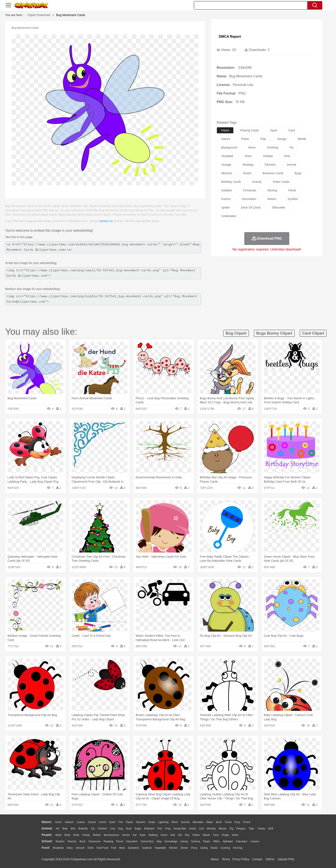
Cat (93, 829)
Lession (255, 841)
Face (216, 835)
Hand (235, 835)
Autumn (69, 822)
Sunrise (185, 822)
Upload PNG (286, 859)
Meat (122, 848)
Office (216, 841)
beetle (302, 139)
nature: (47, 822)
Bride (76, 835)
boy (187, 835)
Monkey (211, 829)
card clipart (313, 333)
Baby (67, 835)
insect (225, 130)
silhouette (278, 207)
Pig (231, 829)
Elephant (149, 829)
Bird (73, 829)
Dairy (70, 848)
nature (226, 139)
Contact (257, 859)
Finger (225, 835)
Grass (152, 822)
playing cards (250, 130)
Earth (112, 822)
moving (272, 190)
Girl (180, 835)
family (86, 835)
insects (226, 199)
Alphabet (228, 841)
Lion (202, 829)
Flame (129, 822)
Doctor (126, 835)
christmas (250, 190)
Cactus (92, 822)
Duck (129, 829)
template (227, 156)
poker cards (281, 182)
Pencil (120, 841)
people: (47, 835)
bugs (298, 173)
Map (159, 841)
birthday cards (231, 182)
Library (184, 841)
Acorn (58, 822)
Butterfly (83, 829)
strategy (248, 165)
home (164, 835)
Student (60, 841)
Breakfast (58, 848)
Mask (58, 835)
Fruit (114, 848)
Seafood (147, 848)
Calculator (242, 841)
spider (225, 207)
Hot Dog (238, 848)
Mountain (198, 822)
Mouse (223, 829)
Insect (193, 829)
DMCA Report (230, 37)
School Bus (147, 841)
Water (210, 822)
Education (132, 841)
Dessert (80, 848)
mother (97, 835)
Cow (112, 829)
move (252, 147)
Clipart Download (39, 15)
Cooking (225, 848)
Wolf (271, 829)
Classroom (94, 841)
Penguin (241, 829)
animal (292, 165)
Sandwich (133, 848)
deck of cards (251, 207)
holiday (268, 156)
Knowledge (171, 841)
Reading (109, 841)
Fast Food (102, 848)
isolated (226, 190)
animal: (47, 828)
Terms (226, 859)
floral (292, 190)
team (248, 156)
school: (47, 841)
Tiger (251, 829)
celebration (229, 216)
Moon (175, 822)
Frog (168, 829)
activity (257, 182)
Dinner (184, 848)
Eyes (143, 835)
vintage (226, 165)
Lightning (163, 822)
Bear (65, 829)
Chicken (102, 829)
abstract (227, 173)
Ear (135, 835)
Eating (204, 848)
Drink (91, 848)
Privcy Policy (241, 859)
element (270, 165)
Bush (219, 822)
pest (287, 156)
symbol (293, 199)
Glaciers (141, 822)
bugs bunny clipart (274, 333)
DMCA (270, 859)
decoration (249, 199)
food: (46, 848)
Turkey (261, 829)
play (263, 139)
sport (274, 130)
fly (292, 147)
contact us (106, 221)
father (196, 835)
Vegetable (160, 848)
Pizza (194, 848)
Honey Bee (180, 829)
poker (245, 139)
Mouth (206, 835)
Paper (207, 841)
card (292, 130)
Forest (247, 822)
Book (82, 841)
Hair (173, 835)
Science (196, 841)
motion (272, 199)
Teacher (72, 841)
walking (153, 835)
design (282, 139)
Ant (57, 829)
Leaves (81, 822)
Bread (214, 848)
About (215, 859)
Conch (103, 822)
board (247, 173)
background (229, 147)
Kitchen (173, 848)
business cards (273, 173)
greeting (273, 147)
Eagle (138, 829)
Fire (121, 822)
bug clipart (236, 333)
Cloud (228, 822)
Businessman (112, 835)
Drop (237, 822)
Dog (120, 829)
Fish (160, 829)
